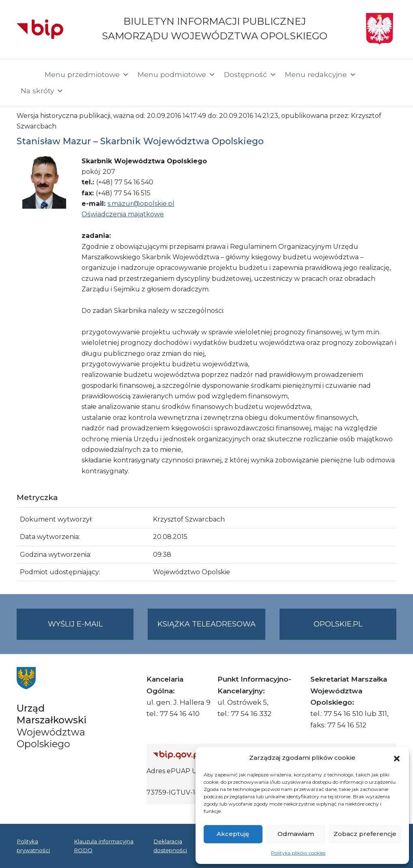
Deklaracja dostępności (170, 846)
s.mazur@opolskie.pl (141, 204)
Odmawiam (296, 834)
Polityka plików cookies (298, 853)
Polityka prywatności (33, 846)
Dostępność (250, 75)
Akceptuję (233, 834)
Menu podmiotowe (177, 75)
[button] (397, 758)
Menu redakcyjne (321, 75)
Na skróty (42, 91)
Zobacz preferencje (365, 834)
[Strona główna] (27, 75)
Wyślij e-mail (91, 629)
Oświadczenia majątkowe (123, 214)
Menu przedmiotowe (87, 75)
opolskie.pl (338, 624)
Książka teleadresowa (206, 624)
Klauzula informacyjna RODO (104, 846)
